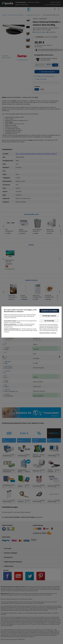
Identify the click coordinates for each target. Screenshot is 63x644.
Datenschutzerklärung (45, 333)
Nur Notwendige (49, 321)
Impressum (54, 333)
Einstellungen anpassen (49, 316)
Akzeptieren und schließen (49, 311)
